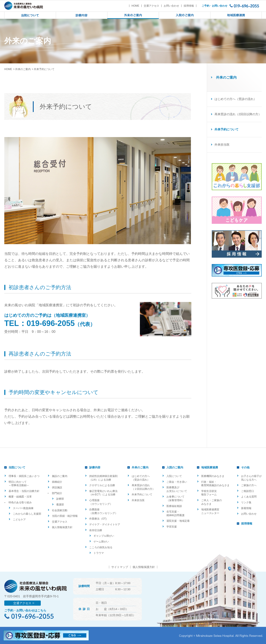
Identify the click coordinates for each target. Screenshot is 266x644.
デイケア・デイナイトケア (105, 524)
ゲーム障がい (101, 542)
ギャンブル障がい (104, 536)
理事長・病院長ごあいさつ (24, 476)
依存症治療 (96, 530)
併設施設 (57, 487)
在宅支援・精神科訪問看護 (175, 513)
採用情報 (189, 6)
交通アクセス (151, 6)
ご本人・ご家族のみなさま (212, 502)
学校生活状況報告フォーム (209, 493)
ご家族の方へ (249, 485)
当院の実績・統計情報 (65, 516)
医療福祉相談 (174, 506)
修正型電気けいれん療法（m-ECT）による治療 (103, 493)
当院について (17, 467)
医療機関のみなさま (213, 476)
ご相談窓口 (248, 491)
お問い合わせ (171, 6)
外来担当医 (222, 145)
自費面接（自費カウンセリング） (103, 511)
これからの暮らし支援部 (27, 514)
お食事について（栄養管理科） (175, 498)
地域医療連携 (210, 467)
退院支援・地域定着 (178, 521)
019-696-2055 (51, 323)
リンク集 (246, 502)
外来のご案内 (23, 69)
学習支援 (172, 527)
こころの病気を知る (101, 547)
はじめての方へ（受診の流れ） (236, 99)
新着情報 (246, 508)
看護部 (60, 505)
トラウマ (99, 553)
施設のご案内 (60, 476)
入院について (174, 476)
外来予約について (142, 495)
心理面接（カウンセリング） (101, 502)
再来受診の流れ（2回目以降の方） (238, 114)
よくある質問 (249, 497)
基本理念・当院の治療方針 (24, 491)
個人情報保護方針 (62, 527)
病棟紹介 (57, 482)
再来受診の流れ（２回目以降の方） (143, 487)
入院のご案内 (175, 467)
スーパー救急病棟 (23, 508)
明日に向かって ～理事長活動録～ (19, 484)
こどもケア (19, 520)
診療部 (60, 499)
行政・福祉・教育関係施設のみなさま (215, 484)
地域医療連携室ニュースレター (210, 511)
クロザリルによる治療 (102, 485)
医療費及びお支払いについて (177, 489)
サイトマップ (120, 567)
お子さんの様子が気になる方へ (251, 478)
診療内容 (95, 467)
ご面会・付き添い (177, 482)
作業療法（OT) (98, 519)
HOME (135, 6)
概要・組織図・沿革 (20, 497)
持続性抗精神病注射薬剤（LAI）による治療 (103, 478)
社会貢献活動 (60, 510)
